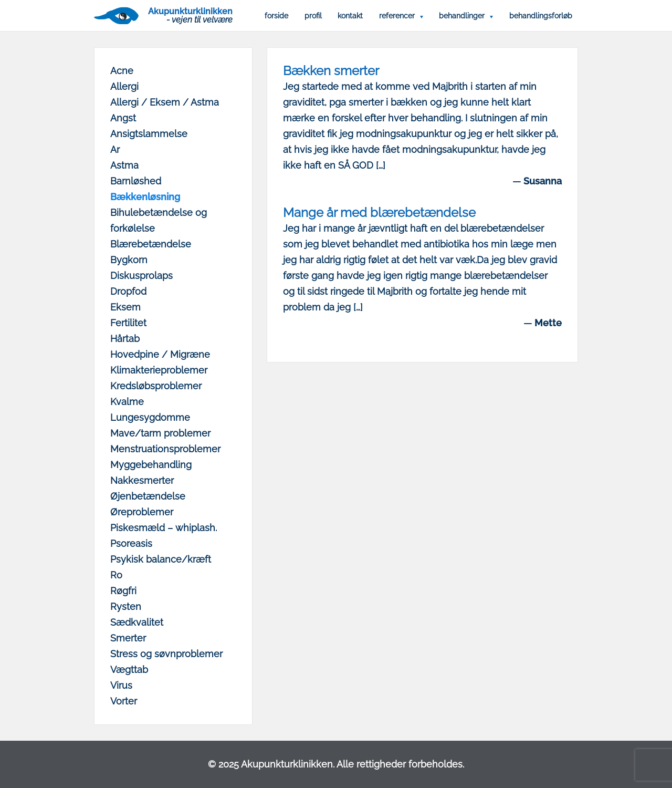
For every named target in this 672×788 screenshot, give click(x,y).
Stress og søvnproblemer (166, 654)
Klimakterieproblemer (159, 370)
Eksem (125, 307)
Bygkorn (129, 260)
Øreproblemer (142, 512)
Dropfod (128, 291)
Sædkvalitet (137, 622)
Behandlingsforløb (541, 16)
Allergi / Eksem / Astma (165, 102)
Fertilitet (128, 323)
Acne (122, 71)
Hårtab (125, 339)
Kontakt (350, 16)
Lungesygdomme (150, 417)
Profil (313, 16)
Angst (123, 118)
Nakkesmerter (142, 480)
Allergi (124, 86)
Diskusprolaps (141, 276)
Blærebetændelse (151, 244)
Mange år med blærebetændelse (379, 212)
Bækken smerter (331, 71)
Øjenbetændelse (148, 496)
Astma (124, 165)
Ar (115, 149)
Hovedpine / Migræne (160, 354)
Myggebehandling (151, 465)
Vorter (124, 701)
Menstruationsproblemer (165, 449)
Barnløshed (136, 181)
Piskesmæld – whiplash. (164, 528)
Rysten (126, 606)
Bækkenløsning (145, 197)
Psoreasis (131, 543)
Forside (276, 16)
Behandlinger (462, 16)
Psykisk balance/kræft (161, 559)
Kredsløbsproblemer (156, 386)
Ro (116, 575)
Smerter (128, 638)
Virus (121, 685)
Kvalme (127, 402)
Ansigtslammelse (149, 134)
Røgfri (123, 591)
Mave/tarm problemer (160, 433)
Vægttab (129, 670)
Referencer (397, 16)
